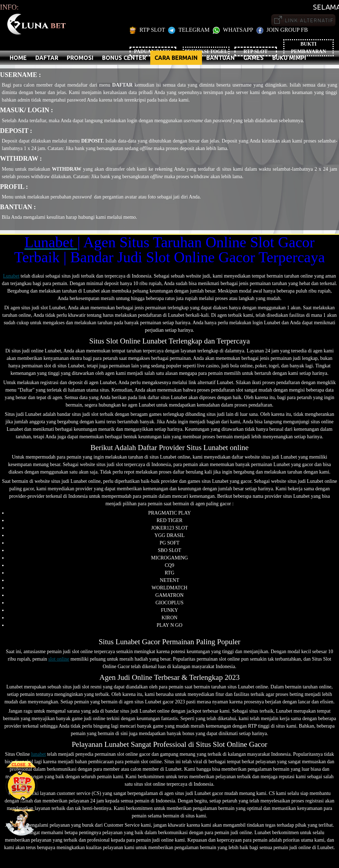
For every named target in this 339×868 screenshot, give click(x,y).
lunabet (38, 754)
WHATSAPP (234, 30)
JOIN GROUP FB (282, 30)
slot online (59, 659)
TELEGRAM (189, 30)
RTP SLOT (148, 30)
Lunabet (11, 276)
